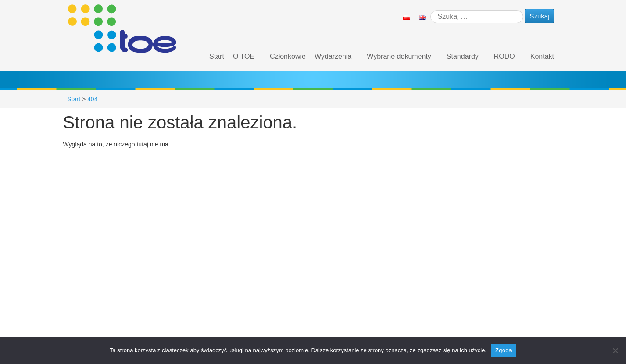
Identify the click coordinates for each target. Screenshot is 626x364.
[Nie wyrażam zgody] (615, 350)
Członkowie (288, 56)
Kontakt (542, 56)
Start (217, 56)
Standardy (463, 56)
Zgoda (504, 350)
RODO (504, 56)
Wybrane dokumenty (399, 56)
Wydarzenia (333, 56)
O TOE (244, 56)
